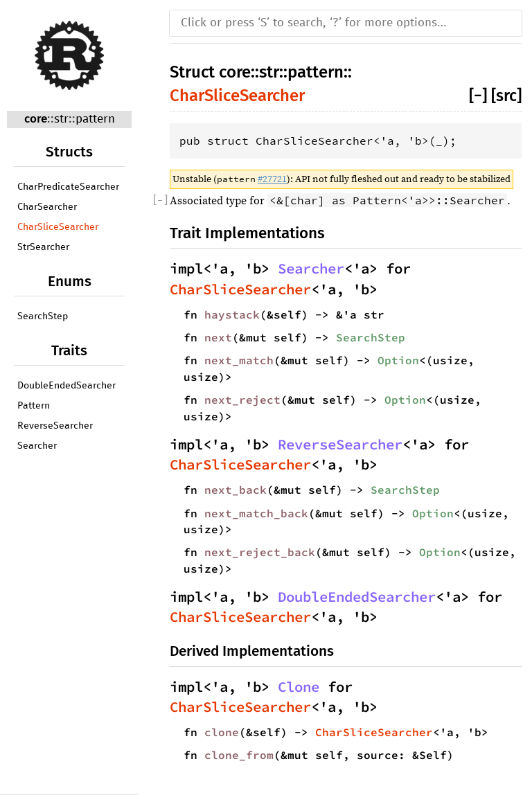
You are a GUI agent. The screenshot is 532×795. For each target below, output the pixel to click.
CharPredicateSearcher (68, 187)
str (61, 119)
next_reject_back (260, 552)
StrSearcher (43, 247)
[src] (506, 96)
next (218, 337)
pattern (95, 119)
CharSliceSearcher (58, 227)
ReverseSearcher (55, 426)
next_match (239, 360)
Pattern (34, 406)
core (36, 119)
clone (222, 732)
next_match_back (256, 513)
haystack (232, 314)
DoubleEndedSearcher (66, 386)
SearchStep (43, 316)
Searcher (37, 446)
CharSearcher (47, 207)
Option (398, 360)
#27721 (272, 179)
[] (480, 96)
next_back (236, 490)
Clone (299, 687)
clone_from (239, 755)
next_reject (242, 400)
